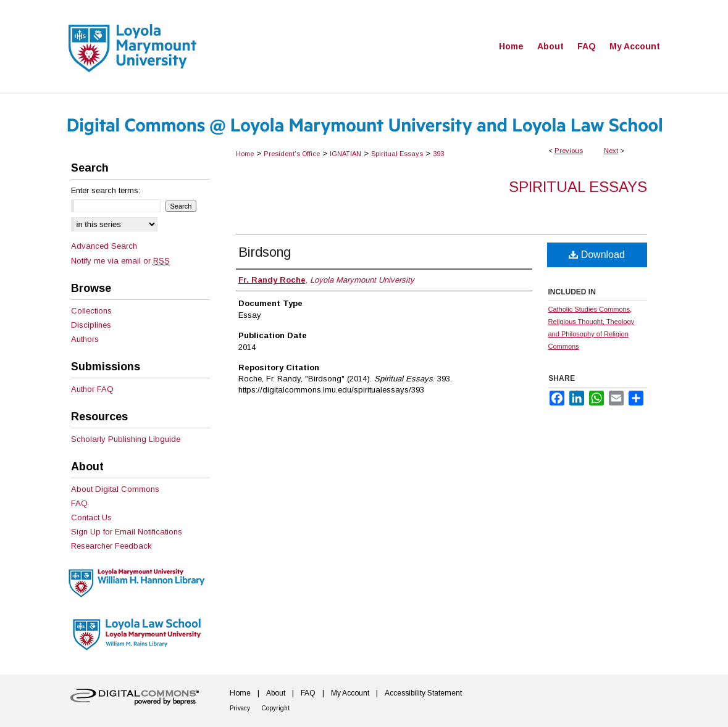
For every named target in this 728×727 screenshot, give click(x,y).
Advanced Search (104, 246)
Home (245, 154)
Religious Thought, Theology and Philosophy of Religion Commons (592, 334)
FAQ (79, 503)
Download (597, 255)
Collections (91, 311)
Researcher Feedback (111, 546)
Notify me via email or (120, 261)
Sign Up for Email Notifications (127, 532)
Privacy (240, 708)
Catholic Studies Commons (589, 309)
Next (611, 151)
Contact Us (91, 517)
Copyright (276, 708)
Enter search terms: (106, 190)
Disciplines (91, 325)
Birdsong (265, 252)
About (276, 693)
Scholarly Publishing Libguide (126, 439)
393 (438, 154)
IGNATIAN (345, 154)
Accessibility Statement (423, 693)
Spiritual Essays (397, 154)
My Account (350, 693)
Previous (569, 151)
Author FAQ (92, 389)
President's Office (292, 154)
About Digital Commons (115, 489)
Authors (85, 339)
